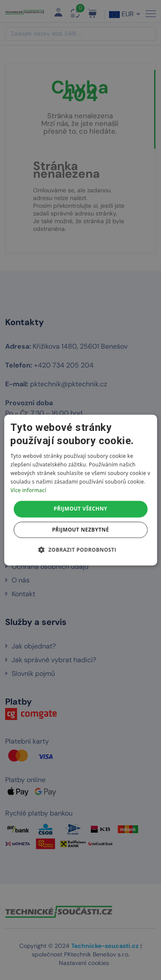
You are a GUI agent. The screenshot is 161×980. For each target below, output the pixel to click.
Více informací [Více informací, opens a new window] (28, 490)
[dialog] (80, 490)
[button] (80, 550)
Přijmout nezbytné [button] (80, 530)
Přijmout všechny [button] (80, 509)
